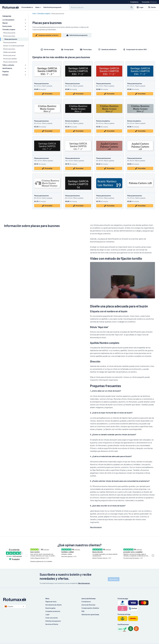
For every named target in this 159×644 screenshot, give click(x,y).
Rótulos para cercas (9, 55)
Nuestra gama (50, 608)
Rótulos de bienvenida (10, 62)
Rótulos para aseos (9, 49)
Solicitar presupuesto (53, 621)
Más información (96, 527)
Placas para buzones (41, 83)
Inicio (34, 13)
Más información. (84, 583)
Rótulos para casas (9, 36)
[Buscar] (98, 7)
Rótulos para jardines (10, 42)
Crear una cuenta (52, 618)
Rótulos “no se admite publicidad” (14, 46)
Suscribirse (114, 579)
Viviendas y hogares (44, 13)
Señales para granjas (10, 52)
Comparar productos (53, 611)
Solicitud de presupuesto (52, 7)
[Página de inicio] (22, 599)
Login (47, 614)
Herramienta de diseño (54, 605)
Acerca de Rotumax (88, 605)
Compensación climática (90, 608)
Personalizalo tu (27, 7)
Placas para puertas (9, 33)
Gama (39, 7)
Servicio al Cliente (52, 624)
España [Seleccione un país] (9, 606)
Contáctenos (86, 601)
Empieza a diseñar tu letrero (47, 35)
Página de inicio (51, 601)
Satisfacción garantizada (90, 614)
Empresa (154, 2)
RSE (83, 611)
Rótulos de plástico (72, 121)
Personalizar (47, 94)
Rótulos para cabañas (10, 59)
